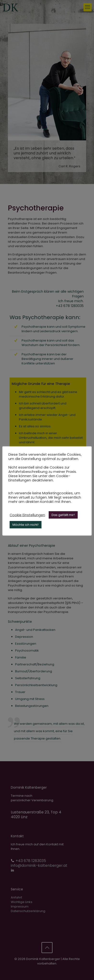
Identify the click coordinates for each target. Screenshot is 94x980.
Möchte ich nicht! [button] (26, 525)
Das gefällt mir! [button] (63, 515)
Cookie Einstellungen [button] (27, 515)
